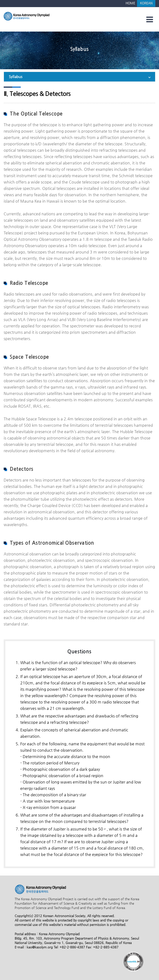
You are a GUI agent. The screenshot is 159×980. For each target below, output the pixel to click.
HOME (130, 3)
